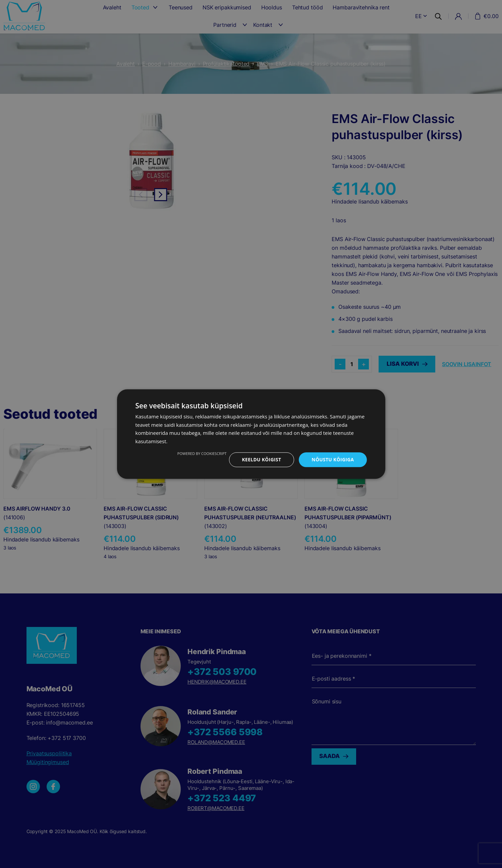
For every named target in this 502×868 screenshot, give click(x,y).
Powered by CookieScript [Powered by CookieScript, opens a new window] (201, 453)
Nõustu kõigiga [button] (332, 459)
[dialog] (251, 434)
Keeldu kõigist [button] (260, 459)
